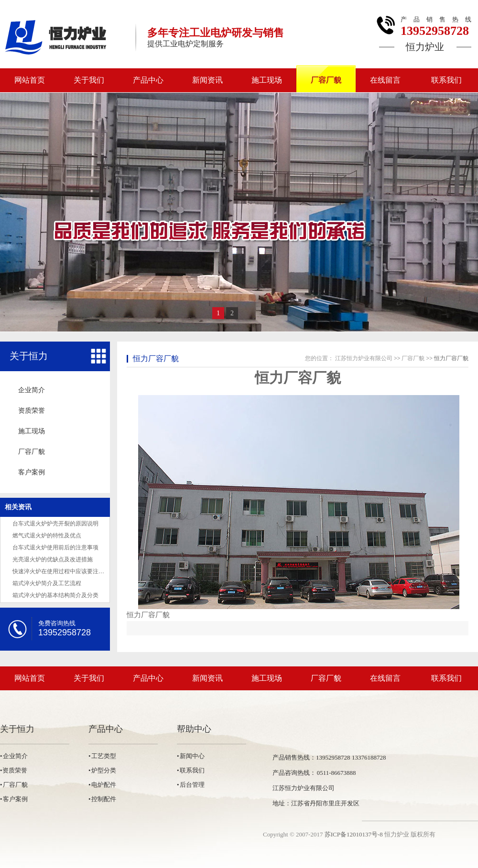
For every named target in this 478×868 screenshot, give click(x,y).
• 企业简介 (14, 756)
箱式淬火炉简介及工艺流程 (47, 583)
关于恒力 (29, 356)
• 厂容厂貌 (14, 785)
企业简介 (32, 390)
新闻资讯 (207, 80)
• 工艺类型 (102, 756)
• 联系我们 (191, 770)
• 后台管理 (191, 785)
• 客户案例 (14, 799)
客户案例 (32, 472)
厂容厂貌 (326, 80)
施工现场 (267, 80)
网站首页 (30, 80)
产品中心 (148, 80)
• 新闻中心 (191, 756)
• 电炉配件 (102, 785)
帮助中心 (194, 729)
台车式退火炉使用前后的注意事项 (55, 547)
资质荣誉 (32, 411)
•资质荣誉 (14, 770)
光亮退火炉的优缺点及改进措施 (53, 559)
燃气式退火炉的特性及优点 (47, 536)
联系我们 (446, 80)
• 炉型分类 (102, 770)
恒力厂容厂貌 (156, 359)
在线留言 (385, 80)
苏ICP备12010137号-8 (354, 834)
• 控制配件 (102, 799)
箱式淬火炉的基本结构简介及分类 (55, 595)
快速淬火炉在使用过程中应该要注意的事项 (67, 571)
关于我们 (89, 80)
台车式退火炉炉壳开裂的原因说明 (55, 524)
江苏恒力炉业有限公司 (364, 358)
